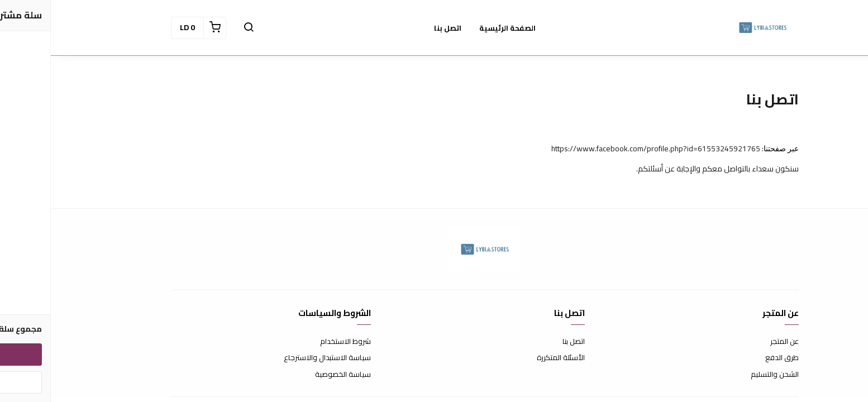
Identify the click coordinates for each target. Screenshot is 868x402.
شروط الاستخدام (295, 342)
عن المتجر (734, 342)
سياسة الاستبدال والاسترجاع (276, 358)
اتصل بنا (523, 342)
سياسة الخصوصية (292, 375)
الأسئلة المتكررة (510, 358)
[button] (198, 28)
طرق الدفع (731, 358)
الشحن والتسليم (724, 375)
